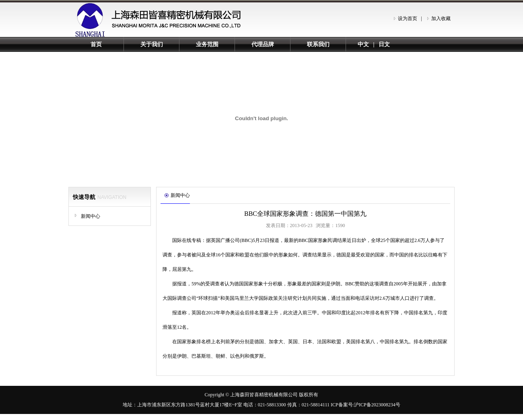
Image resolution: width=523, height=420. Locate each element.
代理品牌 (263, 44)
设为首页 (408, 18)
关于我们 (152, 44)
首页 (96, 44)
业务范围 (207, 44)
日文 (384, 44)
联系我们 (318, 44)
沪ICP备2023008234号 (377, 405)
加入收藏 (441, 18)
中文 (363, 44)
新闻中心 (91, 216)
